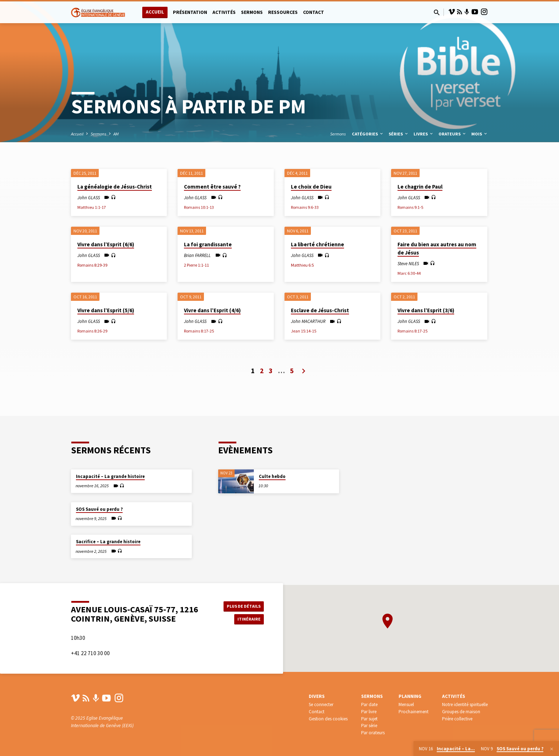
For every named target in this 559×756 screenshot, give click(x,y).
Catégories (368, 134)
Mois (480, 134)
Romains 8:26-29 (92, 331)
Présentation (190, 12)
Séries (399, 134)
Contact (314, 12)
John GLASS (89, 197)
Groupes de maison (461, 712)
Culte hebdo (272, 467)
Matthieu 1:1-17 (92, 207)
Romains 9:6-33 (305, 207)
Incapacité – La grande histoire (110, 467)
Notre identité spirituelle (465, 704)
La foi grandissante (208, 244)
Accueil (155, 12)
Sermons (252, 12)
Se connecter (321, 704)
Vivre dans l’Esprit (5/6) (106, 310)
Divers (317, 696)
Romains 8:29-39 (92, 265)
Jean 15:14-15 (304, 331)
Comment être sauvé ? (212, 187)
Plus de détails (242, 601)
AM (116, 134)
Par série (369, 726)
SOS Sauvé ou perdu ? (99, 500)
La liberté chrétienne (317, 244)
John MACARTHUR (308, 321)
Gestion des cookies (328, 719)
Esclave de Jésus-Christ (320, 310)
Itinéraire (246, 615)
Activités (224, 12)
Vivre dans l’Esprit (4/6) (212, 310)
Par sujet (369, 719)
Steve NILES (408, 263)
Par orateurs (373, 733)
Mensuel (406, 704)
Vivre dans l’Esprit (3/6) (426, 310)
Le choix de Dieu (311, 187)
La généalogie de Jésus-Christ (115, 187)
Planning (410, 696)
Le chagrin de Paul (420, 187)
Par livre (369, 712)
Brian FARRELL (197, 255)
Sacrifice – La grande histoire (108, 533)
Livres (424, 134)
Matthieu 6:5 (302, 265)
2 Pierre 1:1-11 (196, 265)
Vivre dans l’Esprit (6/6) (106, 244)
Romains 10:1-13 (199, 207)
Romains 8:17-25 (199, 331)
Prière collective (457, 719)
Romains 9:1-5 (410, 207)
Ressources (283, 12)
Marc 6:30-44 (409, 273)
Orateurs (453, 134)
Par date (369, 704)
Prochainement (414, 712)
